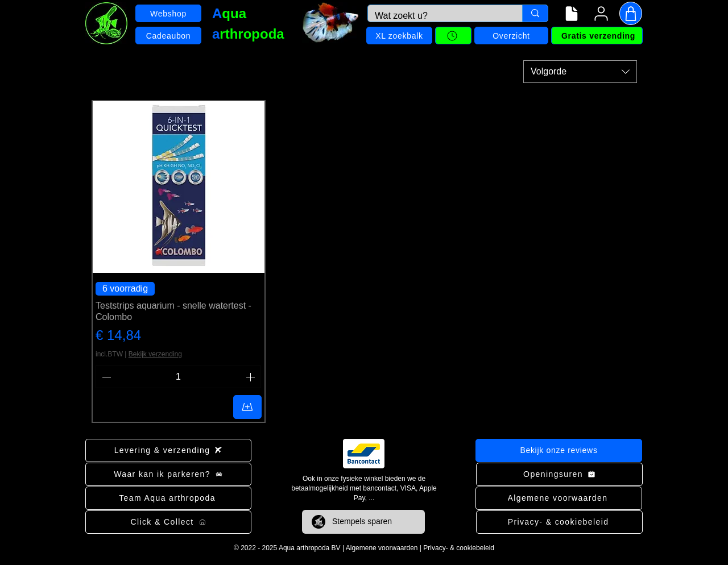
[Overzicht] (511, 36)
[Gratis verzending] (597, 36)
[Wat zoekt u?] (437, 16)
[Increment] (251, 377)
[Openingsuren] (559, 474)
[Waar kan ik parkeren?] (168, 474)
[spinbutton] (178, 377)
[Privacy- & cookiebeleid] (559, 522)
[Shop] (631, 13)
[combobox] (580, 72)
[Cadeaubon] (168, 36)
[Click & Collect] (168, 522)
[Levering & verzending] (168, 450)
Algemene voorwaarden (382, 548)
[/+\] (247, 407)
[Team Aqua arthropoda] (168, 498)
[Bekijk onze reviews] (559, 450)
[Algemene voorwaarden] (559, 498)
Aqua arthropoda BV (310, 548)
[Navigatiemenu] (572, 14)
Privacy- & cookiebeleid (459, 548)
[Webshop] (168, 13)
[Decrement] (105, 377)
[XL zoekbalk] (399, 36)
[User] (601, 14)
